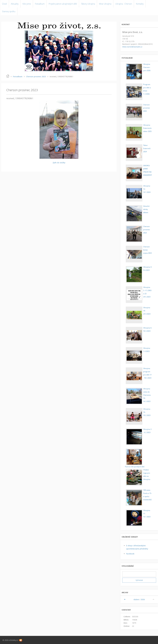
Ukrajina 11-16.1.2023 (148, 512)
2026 (143, 599)
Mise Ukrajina (105, 4)
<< (125, 599)
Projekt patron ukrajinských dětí (63, 4)
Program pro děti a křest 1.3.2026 (147, 89)
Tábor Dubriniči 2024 (146, 148)
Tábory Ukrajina (88, 4)
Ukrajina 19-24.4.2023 (148, 309)
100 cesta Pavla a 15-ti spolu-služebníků (147, 495)
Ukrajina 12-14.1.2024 (148, 187)
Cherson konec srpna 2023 (147, 250)
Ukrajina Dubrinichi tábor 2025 (147, 128)
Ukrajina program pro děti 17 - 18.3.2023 (147, 373)
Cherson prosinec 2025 (146, 108)
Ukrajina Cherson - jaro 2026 (147, 67)
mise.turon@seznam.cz (132, 47)
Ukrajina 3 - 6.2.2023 (147, 431)
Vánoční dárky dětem (146, 209)
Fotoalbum (40, 4)
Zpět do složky (59, 163)
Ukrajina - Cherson (124, 4)
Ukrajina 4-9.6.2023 (147, 268)
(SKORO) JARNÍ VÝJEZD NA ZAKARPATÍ (147, 170)
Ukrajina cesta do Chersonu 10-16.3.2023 (147, 395)
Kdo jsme (27, 4)
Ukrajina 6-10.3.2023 (147, 329)
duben (136, 599)
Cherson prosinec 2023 (36, 77)
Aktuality (15, 4)
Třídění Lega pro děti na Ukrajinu (146, 474)
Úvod (4, 4)
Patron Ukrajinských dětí (135, 466)
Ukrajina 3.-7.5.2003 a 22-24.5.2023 (147, 292)
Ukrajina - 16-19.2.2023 (147, 412)
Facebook (130, 554)
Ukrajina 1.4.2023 (146, 350)
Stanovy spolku (9, 11)
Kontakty (140, 4)
